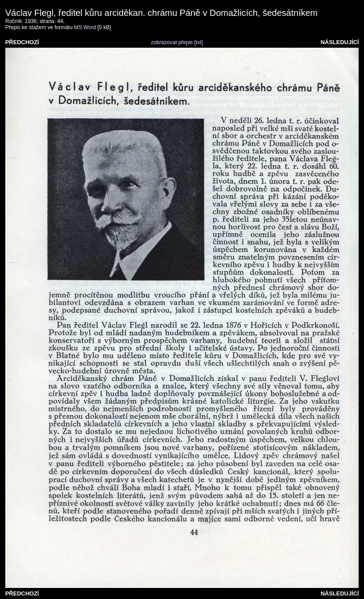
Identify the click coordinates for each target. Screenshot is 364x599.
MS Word (85, 27)
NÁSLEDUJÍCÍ (340, 42)
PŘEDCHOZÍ (22, 42)
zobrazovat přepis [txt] (177, 42)
